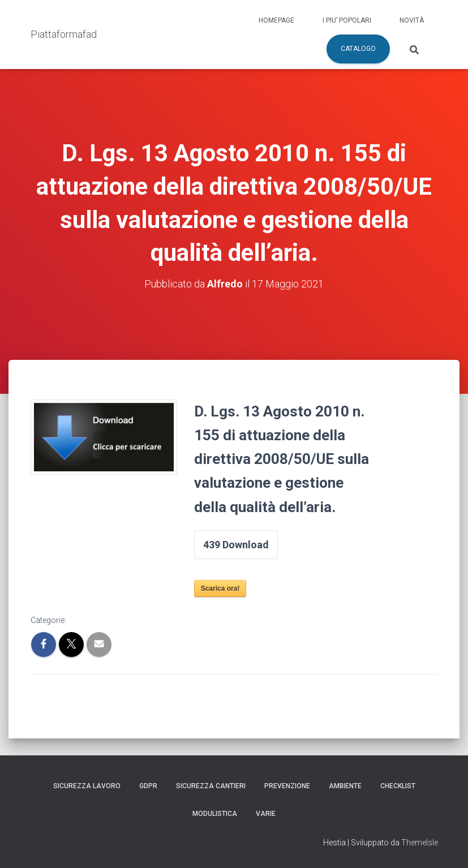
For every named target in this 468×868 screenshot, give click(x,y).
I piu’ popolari (347, 20)
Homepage (276, 20)
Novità (412, 20)
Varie (266, 814)
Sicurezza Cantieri (211, 786)
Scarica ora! (220, 588)
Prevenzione (287, 786)
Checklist (398, 786)
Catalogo (358, 49)
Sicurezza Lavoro (87, 786)
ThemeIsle (420, 843)
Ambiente (345, 786)
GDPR (148, 786)
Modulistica (215, 814)
